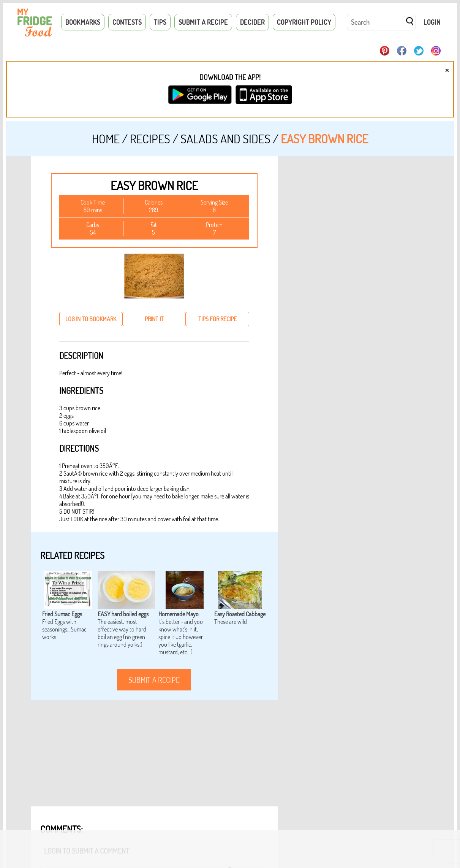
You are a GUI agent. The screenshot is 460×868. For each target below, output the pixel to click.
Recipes (150, 139)
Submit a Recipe (203, 22)
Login (432, 22)
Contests (127, 22)
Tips (160, 22)
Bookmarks (83, 22)
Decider (252, 22)
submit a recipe (154, 680)
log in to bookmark (91, 319)
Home (106, 139)
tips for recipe (217, 319)
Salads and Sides (225, 139)
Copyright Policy (304, 22)
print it (154, 319)
